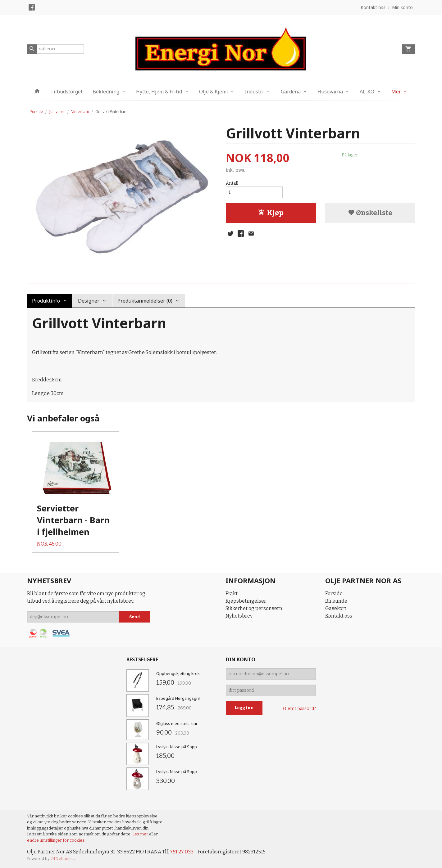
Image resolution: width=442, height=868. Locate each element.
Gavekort (336, 608)
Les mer (141, 834)
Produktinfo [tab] (46, 301)
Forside (36, 112)
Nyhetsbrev (239, 616)
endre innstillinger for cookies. (56, 840)
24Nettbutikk (63, 859)
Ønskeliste (370, 213)
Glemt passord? (299, 709)
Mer (396, 92)
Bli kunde (336, 601)
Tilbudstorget (66, 92)
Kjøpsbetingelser (246, 601)
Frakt (232, 594)
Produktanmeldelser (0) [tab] (145, 301)
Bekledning (106, 92)
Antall (232, 183)
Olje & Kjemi (214, 92)
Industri (254, 92)
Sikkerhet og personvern (254, 608)
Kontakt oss (339, 616)
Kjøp (271, 213)
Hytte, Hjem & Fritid (159, 92)
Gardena (291, 92)
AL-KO (367, 92)
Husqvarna (330, 92)
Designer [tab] (89, 301)
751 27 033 (182, 852)
